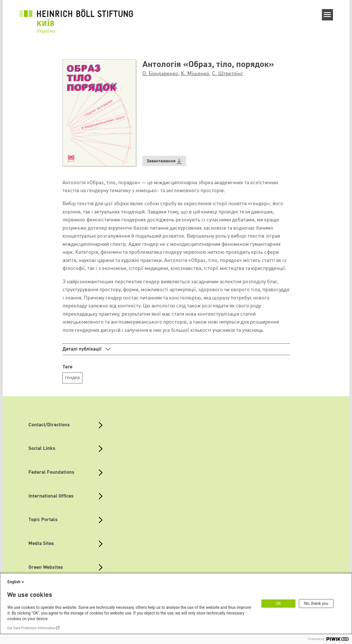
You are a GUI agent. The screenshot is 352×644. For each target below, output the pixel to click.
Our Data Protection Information (31, 628)
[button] (164, 161)
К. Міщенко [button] (195, 74)
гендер (72, 378)
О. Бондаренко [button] (160, 74)
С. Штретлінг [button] (228, 74)
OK (278, 603)
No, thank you (316, 603)
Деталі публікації (83, 349)
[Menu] (327, 15)
